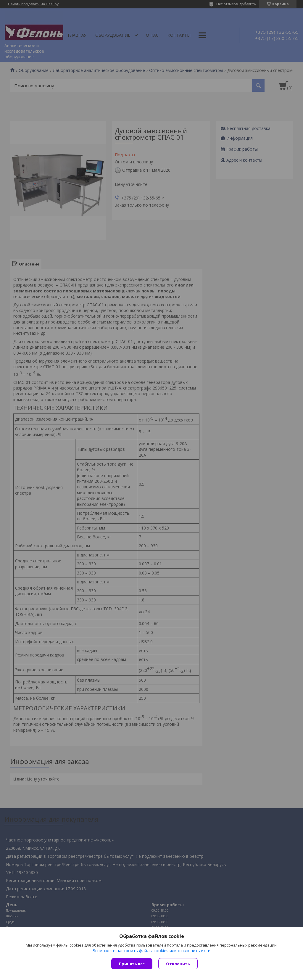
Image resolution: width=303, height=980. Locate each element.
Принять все (132, 964)
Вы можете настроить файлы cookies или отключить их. (149, 951)
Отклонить (178, 964)
